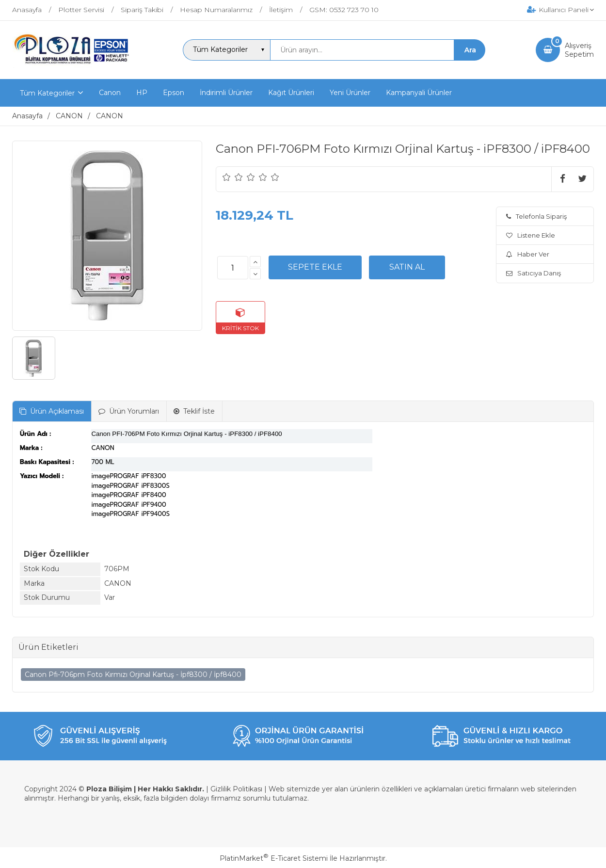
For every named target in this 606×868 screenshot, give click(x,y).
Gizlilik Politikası (236, 789)
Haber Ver (528, 254)
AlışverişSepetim (579, 50)
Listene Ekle (531, 235)
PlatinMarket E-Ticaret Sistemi (274, 858)
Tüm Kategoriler (47, 93)
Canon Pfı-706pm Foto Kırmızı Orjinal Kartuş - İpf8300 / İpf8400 (133, 675)
